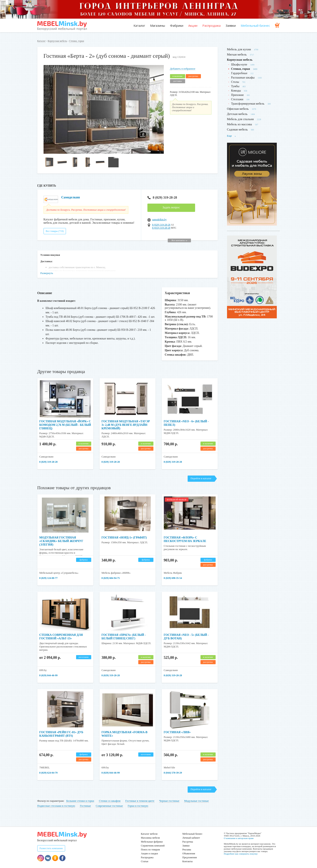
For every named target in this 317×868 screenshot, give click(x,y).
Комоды (236, 91)
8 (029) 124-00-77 (49, 578)
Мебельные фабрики (152, 842)
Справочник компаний (153, 846)
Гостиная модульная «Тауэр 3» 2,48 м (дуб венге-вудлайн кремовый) (126, 425)
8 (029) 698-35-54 (173, 578)
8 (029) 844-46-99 (49, 675)
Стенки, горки (77, 41)
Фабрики (177, 25)
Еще (232, 136)
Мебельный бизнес (255, 25)
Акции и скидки (149, 854)
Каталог (139, 25)
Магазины (158, 25)
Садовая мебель (237, 129)
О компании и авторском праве (239, 838)
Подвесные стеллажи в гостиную (56, 806)
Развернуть (47, 273)
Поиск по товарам (151, 850)
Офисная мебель (238, 109)
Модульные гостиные (196, 801)
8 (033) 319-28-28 (161, 228)
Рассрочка (188, 842)
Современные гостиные (109, 806)
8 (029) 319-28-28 (162, 197)
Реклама (187, 850)
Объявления (189, 854)
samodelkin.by (159, 220)
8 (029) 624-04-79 (49, 773)
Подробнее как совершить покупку (241, 854)
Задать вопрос (171, 207)
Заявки (231, 25)
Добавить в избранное (183, 69)
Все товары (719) (55, 231)
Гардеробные (239, 73)
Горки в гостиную (138, 806)
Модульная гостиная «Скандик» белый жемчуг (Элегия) (61, 541)
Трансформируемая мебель (248, 104)
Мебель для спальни (240, 119)
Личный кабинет (191, 838)
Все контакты (179, 240)
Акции (193, 25)
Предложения (190, 857)
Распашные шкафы (243, 78)
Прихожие (237, 95)
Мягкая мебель (237, 54)
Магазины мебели (151, 838)
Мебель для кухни (239, 49)
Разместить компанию (51, 848)
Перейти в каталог (201, 478)
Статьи (145, 861)
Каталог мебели (149, 834)
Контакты (188, 861)
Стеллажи (237, 99)
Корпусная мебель (57, 41)
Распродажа (211, 25)
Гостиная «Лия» (177, 732)
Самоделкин (71, 197)
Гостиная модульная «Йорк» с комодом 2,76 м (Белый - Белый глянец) (65, 425)
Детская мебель (237, 114)
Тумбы (235, 86)
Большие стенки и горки (80, 801)
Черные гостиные (169, 801)
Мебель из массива (240, 124)
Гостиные (85, 806)
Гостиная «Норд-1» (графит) (124, 538)
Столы (235, 82)
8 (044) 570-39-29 (173, 773)
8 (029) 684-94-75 (111, 578)
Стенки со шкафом (110, 801)
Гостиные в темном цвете (140, 801)
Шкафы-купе (239, 65)
